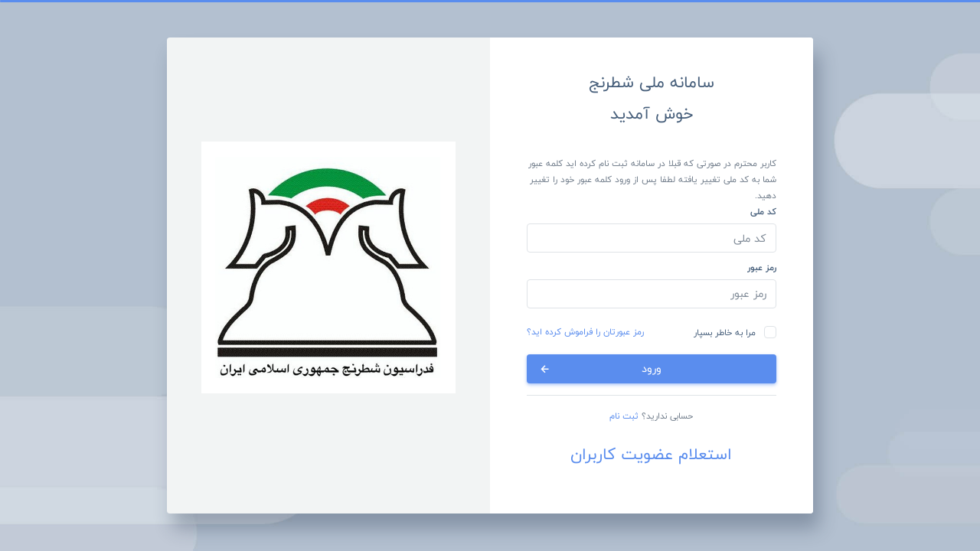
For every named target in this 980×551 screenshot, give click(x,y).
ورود (600, 368)
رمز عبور (762, 267)
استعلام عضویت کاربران (651, 454)
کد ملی (763, 211)
